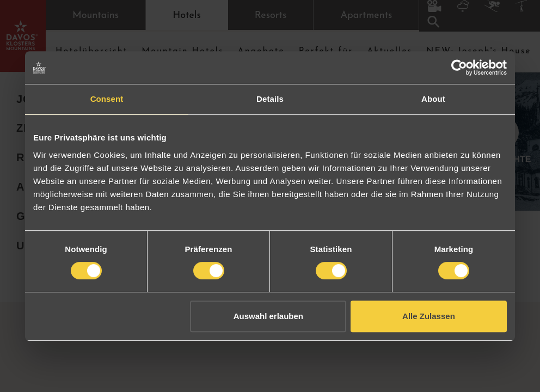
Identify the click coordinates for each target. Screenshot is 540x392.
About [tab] (433, 99)
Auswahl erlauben (268, 316)
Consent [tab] (107, 99)
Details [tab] (270, 99)
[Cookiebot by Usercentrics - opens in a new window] (459, 68)
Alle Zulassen (429, 316)
